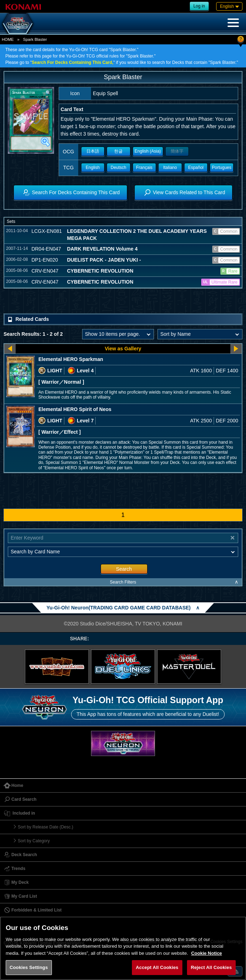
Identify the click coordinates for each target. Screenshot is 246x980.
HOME (8, 39)
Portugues (222, 168)
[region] (123, 948)
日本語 (93, 151)
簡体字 (177, 151)
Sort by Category (34, 841)
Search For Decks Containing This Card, (72, 62)
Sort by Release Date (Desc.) (46, 827)
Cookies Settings (29, 967)
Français (144, 168)
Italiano (170, 168)
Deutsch (118, 168)
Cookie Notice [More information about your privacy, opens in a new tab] (207, 953)
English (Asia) (148, 151)
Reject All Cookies (211, 967)
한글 (118, 151)
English (93, 168)
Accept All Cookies (157, 967)
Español (196, 168)
